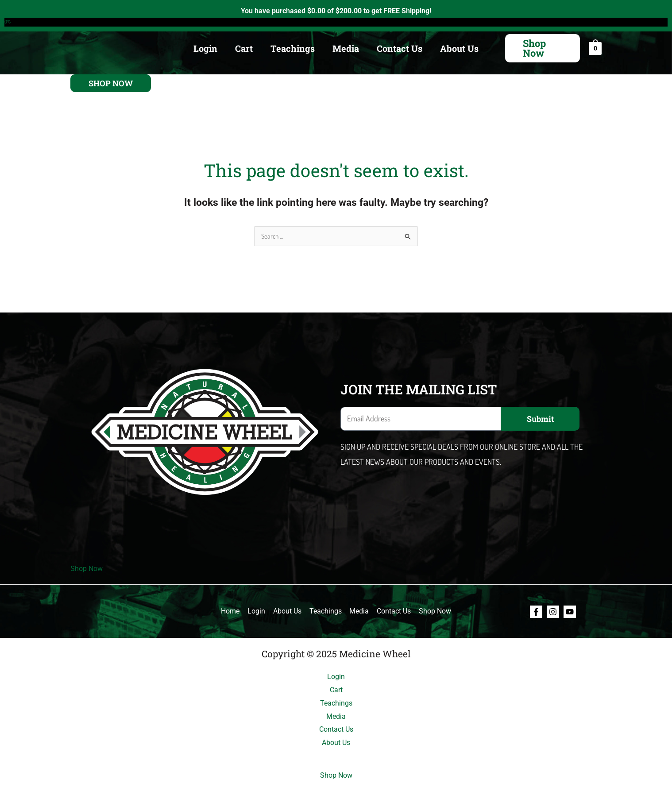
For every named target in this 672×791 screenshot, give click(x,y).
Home (233, 611)
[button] (543, 48)
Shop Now (87, 569)
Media (346, 48)
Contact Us (400, 48)
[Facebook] (536, 612)
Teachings (293, 48)
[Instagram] (553, 612)
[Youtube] (570, 612)
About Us (459, 48)
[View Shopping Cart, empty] (595, 48)
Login (205, 48)
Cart (244, 48)
